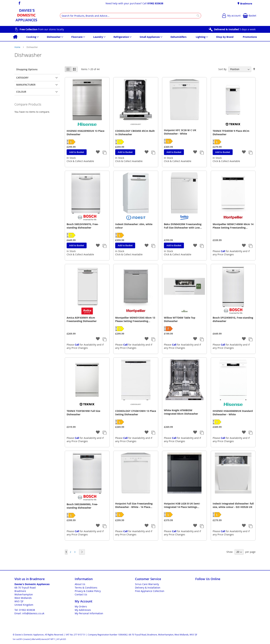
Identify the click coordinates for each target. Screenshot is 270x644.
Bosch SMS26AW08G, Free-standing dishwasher (82, 506)
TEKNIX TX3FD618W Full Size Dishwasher (83, 413)
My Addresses (83, 610)
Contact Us (81, 594)
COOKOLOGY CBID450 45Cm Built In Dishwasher (135, 133)
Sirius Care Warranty (147, 584)
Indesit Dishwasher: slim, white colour (134, 226)
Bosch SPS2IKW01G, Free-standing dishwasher (233, 319)
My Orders (81, 606)
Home (18, 47)
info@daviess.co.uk (33, 613)
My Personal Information (89, 613)
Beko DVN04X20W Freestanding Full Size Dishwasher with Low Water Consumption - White (183, 226)
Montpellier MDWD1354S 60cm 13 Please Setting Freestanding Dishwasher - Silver (135, 319)
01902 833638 (155, 3)
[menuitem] (15, 37)
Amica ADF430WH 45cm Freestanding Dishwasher (82, 319)
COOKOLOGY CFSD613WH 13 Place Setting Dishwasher (136, 413)
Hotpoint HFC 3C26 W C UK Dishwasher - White (180, 132)
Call (223, 251)
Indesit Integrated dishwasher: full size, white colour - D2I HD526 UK (233, 505)
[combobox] (131, 16)
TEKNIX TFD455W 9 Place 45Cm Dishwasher (231, 133)
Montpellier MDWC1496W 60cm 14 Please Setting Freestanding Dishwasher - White (233, 226)
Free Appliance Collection (150, 591)
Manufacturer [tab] (26, 85)
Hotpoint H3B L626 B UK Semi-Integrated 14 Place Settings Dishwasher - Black (182, 505)
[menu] (135, 37)
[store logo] (26, 16)
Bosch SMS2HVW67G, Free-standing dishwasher (83, 226)
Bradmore (246, 4)
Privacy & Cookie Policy (88, 591)
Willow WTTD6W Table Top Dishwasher (180, 319)
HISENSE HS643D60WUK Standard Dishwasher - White (233, 413)
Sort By (222, 69)
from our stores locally (42, 29)
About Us (80, 584)
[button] (98, 152)
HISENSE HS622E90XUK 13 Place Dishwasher (85, 133)
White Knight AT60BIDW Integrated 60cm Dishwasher (181, 412)
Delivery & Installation (148, 588)
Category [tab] (22, 78)
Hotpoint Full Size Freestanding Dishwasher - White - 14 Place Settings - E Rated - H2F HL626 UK (135, 505)
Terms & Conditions (86, 588)
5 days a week (235, 29)
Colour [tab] (21, 92)
